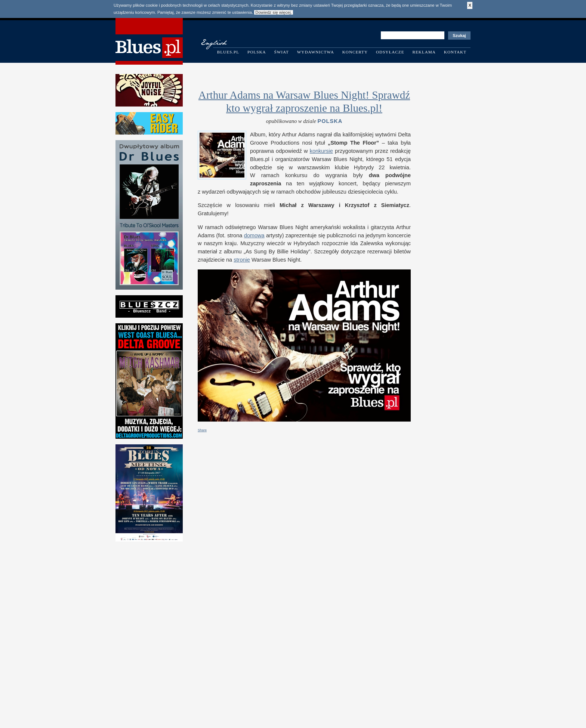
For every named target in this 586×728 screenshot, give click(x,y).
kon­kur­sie (321, 151)
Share (202, 430)
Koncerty (355, 52)
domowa (254, 235)
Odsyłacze (390, 52)
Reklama (424, 52)
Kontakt (455, 52)
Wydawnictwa (316, 52)
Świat (282, 52)
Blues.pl (228, 52)
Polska (257, 52)
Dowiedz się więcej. (274, 12)
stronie (242, 260)
